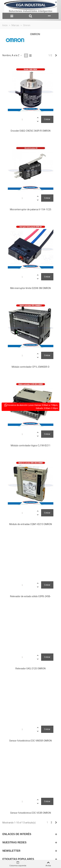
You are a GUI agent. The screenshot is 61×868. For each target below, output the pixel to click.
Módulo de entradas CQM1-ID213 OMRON (31, 524)
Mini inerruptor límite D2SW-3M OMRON (30, 288)
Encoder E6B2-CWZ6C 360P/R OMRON (31, 131)
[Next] (56, 56)
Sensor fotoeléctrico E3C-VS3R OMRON (31, 813)
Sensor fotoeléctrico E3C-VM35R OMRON (30, 741)
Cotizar (47, 119)
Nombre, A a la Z (12, 55)
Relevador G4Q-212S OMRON (30, 669)
